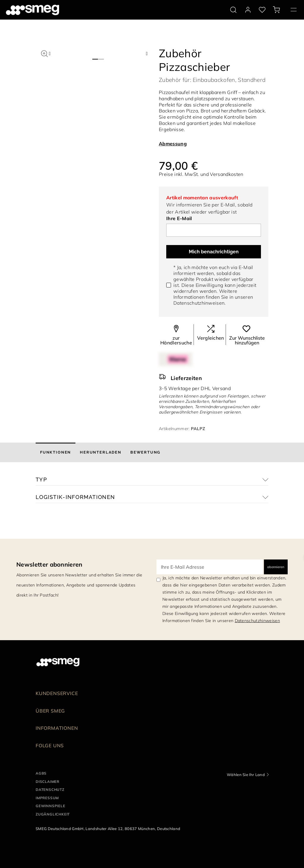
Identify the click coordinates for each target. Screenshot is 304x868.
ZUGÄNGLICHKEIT (53, 814)
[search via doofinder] (233, 10)
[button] (44, 53)
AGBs (41, 773)
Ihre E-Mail (179, 218)
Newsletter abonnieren (49, 564)
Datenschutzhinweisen (199, 303)
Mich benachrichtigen (214, 252)
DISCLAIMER (47, 782)
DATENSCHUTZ (50, 790)
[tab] (56, 452)
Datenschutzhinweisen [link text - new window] (257, 621)
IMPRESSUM (47, 798)
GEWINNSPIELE (50, 806)
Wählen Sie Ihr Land (246, 775)
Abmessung (173, 144)
